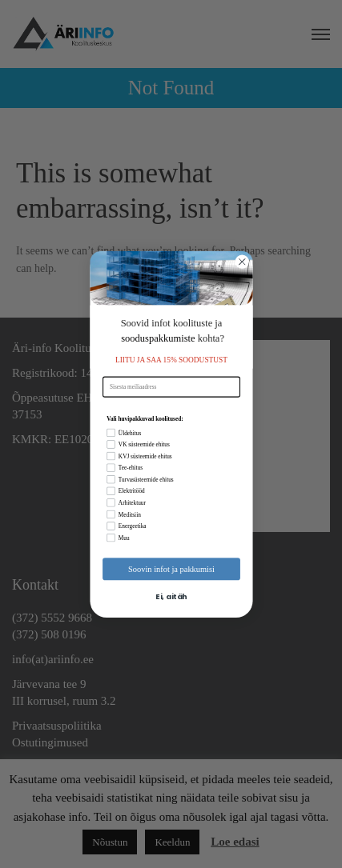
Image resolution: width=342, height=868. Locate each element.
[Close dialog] (242, 262)
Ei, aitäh (171, 596)
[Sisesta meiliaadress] (171, 386)
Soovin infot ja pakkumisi (171, 568)
